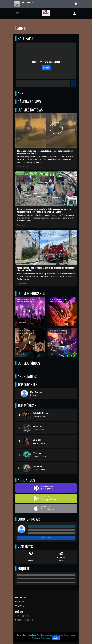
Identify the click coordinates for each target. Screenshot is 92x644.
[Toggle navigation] (18, 13)
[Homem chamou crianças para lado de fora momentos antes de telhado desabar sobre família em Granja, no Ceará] (46, 200)
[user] (74, 13)
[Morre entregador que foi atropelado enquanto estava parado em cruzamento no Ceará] (46, 141)
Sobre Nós (20, 602)
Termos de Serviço (23, 616)
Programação (21, 606)
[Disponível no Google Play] (46, 498)
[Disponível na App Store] (46, 508)
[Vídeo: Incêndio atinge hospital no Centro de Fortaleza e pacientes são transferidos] (46, 258)
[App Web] (46, 488)
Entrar (46, 68)
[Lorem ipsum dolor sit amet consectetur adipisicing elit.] (30, 311)
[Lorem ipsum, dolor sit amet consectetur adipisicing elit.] (62, 311)
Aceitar (56, 638)
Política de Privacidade (24, 620)
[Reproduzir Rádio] (76, 4)
